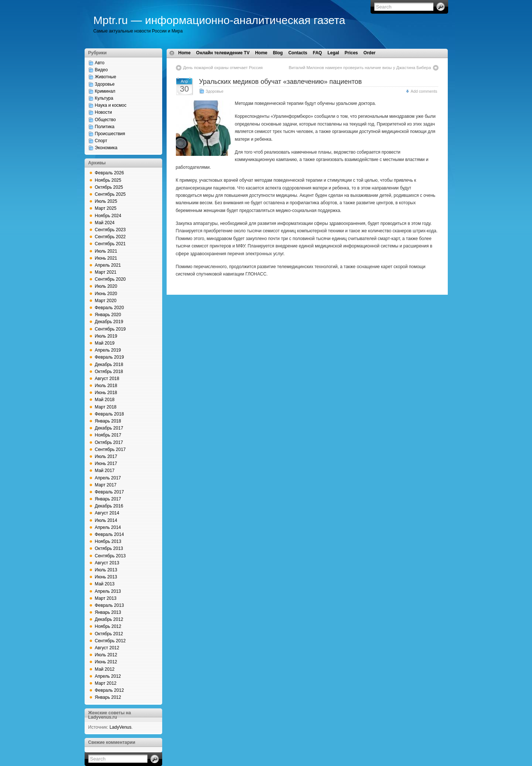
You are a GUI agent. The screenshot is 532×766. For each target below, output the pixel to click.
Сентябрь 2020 (110, 279)
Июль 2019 (106, 336)
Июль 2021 (106, 251)
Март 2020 (106, 301)
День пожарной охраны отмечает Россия (223, 68)
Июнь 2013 (106, 577)
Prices (351, 53)
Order (370, 53)
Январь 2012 (108, 697)
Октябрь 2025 (109, 187)
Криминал (105, 91)
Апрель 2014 (108, 527)
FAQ (318, 53)
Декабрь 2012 (109, 619)
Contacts (298, 53)
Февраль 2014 (110, 534)
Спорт (101, 141)
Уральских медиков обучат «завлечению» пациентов (281, 82)
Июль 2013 (106, 570)
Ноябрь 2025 (108, 180)
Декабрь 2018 (109, 365)
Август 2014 (107, 513)
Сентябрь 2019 (110, 329)
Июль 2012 (106, 655)
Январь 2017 (108, 499)
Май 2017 (105, 471)
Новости (103, 112)
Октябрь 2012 (109, 634)
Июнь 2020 (106, 294)
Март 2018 (106, 407)
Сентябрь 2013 (110, 556)
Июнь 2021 (106, 258)
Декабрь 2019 (109, 322)
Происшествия (110, 134)
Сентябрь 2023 (110, 230)
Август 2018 (107, 379)
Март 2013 (106, 598)
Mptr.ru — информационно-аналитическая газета (219, 20)
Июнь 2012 (106, 662)
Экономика (106, 148)
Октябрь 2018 (109, 372)
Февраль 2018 (110, 414)
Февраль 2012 (110, 690)
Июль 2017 (106, 456)
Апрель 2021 (108, 265)
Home (185, 53)
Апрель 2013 (108, 591)
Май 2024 (105, 223)
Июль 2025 (106, 201)
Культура (104, 98)
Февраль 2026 (110, 173)
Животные (106, 77)
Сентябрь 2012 (110, 641)
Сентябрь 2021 (110, 244)
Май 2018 (105, 400)
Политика (105, 127)
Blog (278, 53)
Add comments (424, 91)
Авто (100, 63)
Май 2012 (105, 669)
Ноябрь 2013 (108, 541)
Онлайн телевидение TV (223, 53)
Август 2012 (107, 648)
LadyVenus (120, 727)
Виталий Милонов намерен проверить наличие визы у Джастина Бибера (360, 68)
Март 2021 (106, 272)
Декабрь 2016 (109, 506)
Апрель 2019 (108, 350)
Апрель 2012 (108, 676)
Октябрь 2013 (109, 548)
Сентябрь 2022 (110, 237)
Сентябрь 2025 (110, 194)
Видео (101, 70)
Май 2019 (105, 343)
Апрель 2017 (108, 478)
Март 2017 (106, 485)
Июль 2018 (106, 386)
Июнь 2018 (106, 393)
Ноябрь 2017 (108, 435)
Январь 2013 (108, 612)
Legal (333, 53)
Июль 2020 (106, 286)
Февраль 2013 (110, 605)
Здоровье (105, 84)
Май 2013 (105, 584)
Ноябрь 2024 (108, 216)
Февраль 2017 (110, 492)
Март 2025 (106, 208)
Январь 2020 (108, 315)
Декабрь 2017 (109, 428)
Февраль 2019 (110, 357)
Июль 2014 (106, 520)
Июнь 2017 (106, 464)
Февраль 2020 (110, 308)
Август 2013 (107, 563)
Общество (105, 120)
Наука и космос (111, 105)
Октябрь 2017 (109, 442)
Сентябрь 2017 (110, 449)
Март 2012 (106, 683)
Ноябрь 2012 (108, 626)
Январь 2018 (108, 421)
